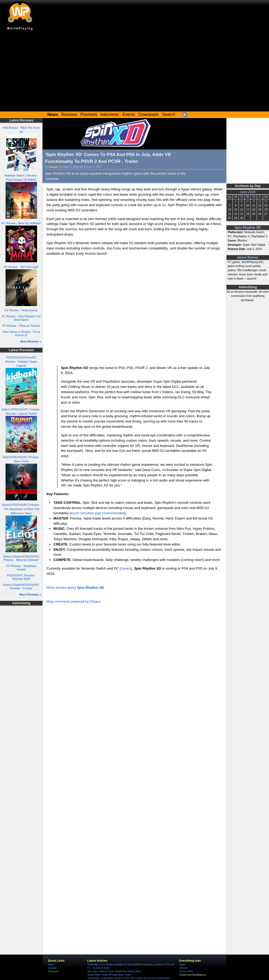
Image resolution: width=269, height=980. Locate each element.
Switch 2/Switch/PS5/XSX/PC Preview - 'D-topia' (21, 587)
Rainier (54, 167)
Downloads (149, 114)
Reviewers (53, 971)
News (51, 965)
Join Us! (183, 968)
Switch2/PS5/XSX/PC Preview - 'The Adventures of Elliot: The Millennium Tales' (21, 509)
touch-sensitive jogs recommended (97, 513)
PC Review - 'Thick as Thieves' (21, 326)
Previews (89, 114)
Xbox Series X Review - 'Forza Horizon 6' (21, 333)
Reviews (69, 114)
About (182, 965)
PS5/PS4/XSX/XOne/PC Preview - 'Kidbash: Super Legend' (21, 362)
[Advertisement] (134, 72)
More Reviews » (31, 341)
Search (169, 114)
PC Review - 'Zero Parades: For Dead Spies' (21, 318)
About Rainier (248, 258)
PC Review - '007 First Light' (21, 267)
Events (129, 114)
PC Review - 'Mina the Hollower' (21, 223)
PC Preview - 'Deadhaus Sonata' (21, 568)
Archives (52, 968)
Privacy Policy (186, 971)
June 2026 (248, 192)
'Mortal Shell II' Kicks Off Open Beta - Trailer (109, 975)
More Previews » (30, 595)
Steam (126, 568)
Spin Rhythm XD (248, 228)
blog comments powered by (73, 601)
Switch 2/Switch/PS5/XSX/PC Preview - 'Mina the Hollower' (21, 558)
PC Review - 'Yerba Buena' (21, 310)
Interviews (110, 114)
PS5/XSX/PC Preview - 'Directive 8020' (21, 577)
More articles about (75, 588)
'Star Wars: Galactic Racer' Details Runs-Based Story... (115, 971)
